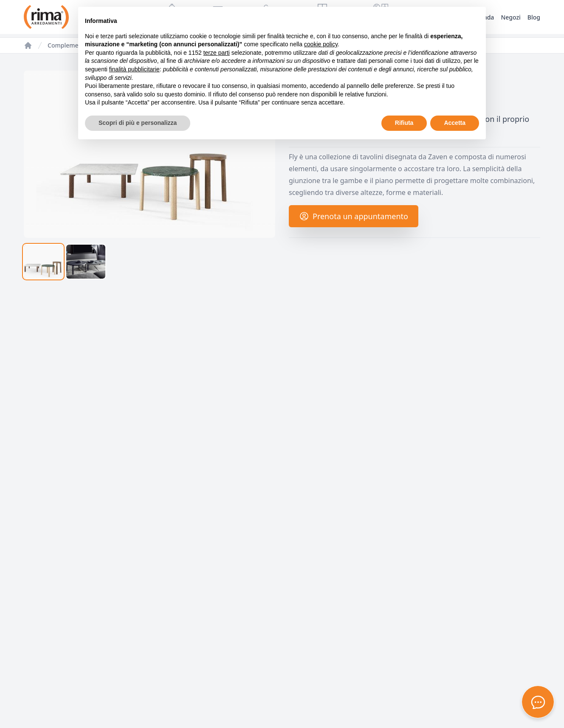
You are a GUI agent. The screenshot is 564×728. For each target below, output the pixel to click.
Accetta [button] (455, 123)
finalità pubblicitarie (134, 69)
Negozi (510, 17)
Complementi (67, 45)
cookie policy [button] (321, 44)
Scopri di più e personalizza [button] (138, 123)
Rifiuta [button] (404, 123)
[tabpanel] (149, 154)
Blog (534, 17)
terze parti (217, 53)
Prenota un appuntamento (354, 216)
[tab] (43, 262)
